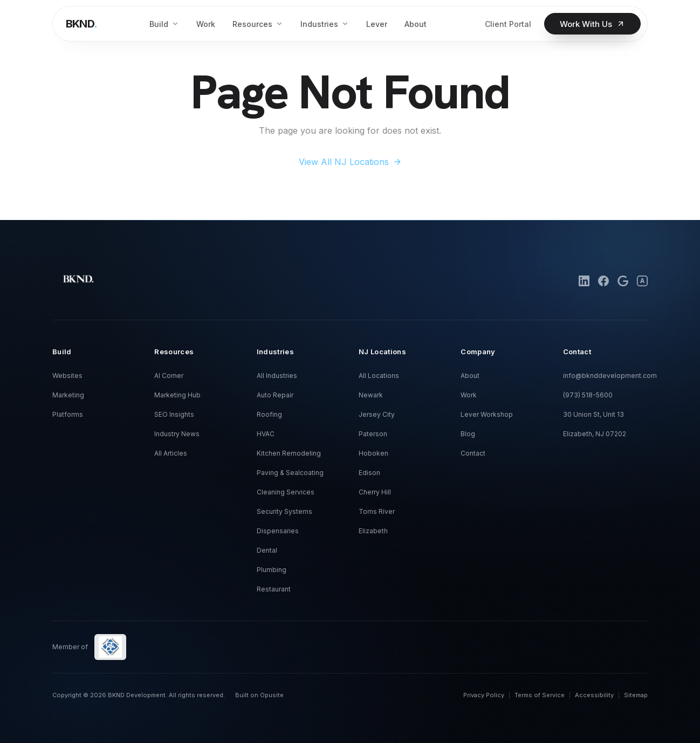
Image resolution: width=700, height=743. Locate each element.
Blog (468, 434)
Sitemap (636, 695)
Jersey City (377, 414)
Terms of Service (540, 695)
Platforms (68, 414)
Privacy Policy (484, 695)
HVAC (266, 434)
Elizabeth (373, 531)
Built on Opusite (259, 695)
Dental (267, 550)
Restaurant (274, 589)
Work (469, 395)
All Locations (379, 376)
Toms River (377, 511)
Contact (473, 453)
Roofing (269, 414)
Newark (371, 395)
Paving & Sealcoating (290, 473)
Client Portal (508, 24)
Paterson (373, 434)
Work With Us (592, 24)
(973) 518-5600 (588, 395)
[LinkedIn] (584, 281)
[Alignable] (642, 281)
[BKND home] (81, 24)
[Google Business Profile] (623, 281)
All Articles (171, 453)
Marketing (68, 395)
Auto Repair (275, 395)
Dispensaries (278, 531)
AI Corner (169, 376)
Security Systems (284, 511)
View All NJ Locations (350, 162)
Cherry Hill (375, 492)
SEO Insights (174, 414)
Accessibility (594, 695)
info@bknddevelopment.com (610, 376)
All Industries (277, 376)
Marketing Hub (177, 395)
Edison (369, 473)
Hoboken (373, 453)
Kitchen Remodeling (289, 453)
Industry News (177, 434)
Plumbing (272, 570)
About (470, 376)
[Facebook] (603, 281)
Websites (67, 376)
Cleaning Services (286, 492)
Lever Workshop (487, 414)
